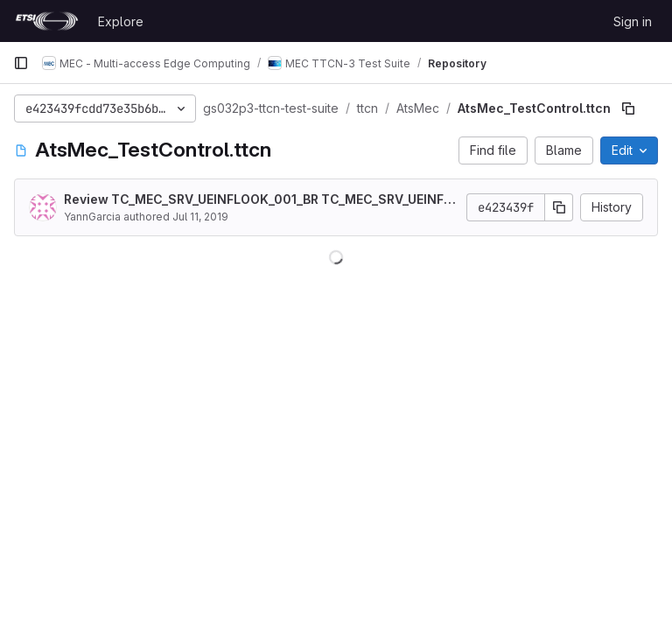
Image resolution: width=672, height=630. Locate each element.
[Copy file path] (628, 108)
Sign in (633, 21)
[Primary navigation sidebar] (21, 63)
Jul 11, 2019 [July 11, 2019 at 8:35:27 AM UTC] (200, 217)
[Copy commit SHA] (559, 207)
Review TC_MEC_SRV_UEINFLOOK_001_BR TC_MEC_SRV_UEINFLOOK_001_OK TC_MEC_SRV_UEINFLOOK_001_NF (257, 200)
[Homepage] (47, 21)
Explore (121, 21)
